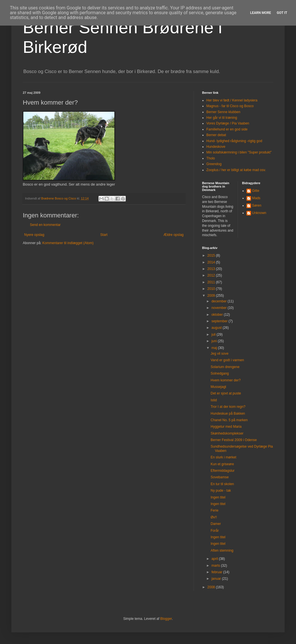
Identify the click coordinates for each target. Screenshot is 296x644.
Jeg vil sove (220, 354)
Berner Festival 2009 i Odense (234, 440)
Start (104, 235)
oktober (218, 315)
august (217, 328)
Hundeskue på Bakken (228, 414)
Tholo (211, 158)
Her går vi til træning (222, 118)
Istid (214, 400)
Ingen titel (218, 497)
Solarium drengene (225, 367)
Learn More (261, 13)
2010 (212, 289)
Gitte (256, 191)
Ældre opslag (173, 235)
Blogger (166, 619)
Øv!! (214, 517)
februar (217, 572)
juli (214, 335)
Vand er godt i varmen (227, 360)
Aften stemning (222, 550)
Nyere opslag (34, 235)
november (220, 308)
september (220, 321)
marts (216, 566)
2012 (212, 275)
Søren (257, 205)
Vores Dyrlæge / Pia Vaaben (228, 123)
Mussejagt (218, 387)
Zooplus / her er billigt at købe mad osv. (236, 170)
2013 (212, 269)
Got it (282, 13)
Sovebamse (220, 477)
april (215, 559)
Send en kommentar (45, 225)
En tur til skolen (222, 484)
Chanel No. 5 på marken (229, 420)
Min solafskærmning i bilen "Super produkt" (239, 152)
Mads (256, 198)
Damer (216, 524)
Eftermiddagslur (223, 471)
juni (215, 341)
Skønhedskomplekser (227, 433)
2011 (212, 282)
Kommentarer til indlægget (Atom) (68, 243)
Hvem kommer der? (226, 380)
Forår (215, 531)
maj (215, 348)
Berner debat (216, 135)
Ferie (214, 510)
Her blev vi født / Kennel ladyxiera (232, 100)
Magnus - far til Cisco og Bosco (230, 106)
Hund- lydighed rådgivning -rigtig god (234, 141)
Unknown (259, 213)
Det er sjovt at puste (226, 393)
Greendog (214, 164)
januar (217, 579)
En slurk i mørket (223, 457)
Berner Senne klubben (223, 112)
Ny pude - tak (221, 491)
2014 (212, 262)
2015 (212, 255)
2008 (212, 587)
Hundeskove (216, 147)
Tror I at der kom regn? (228, 407)
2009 (212, 296)
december (220, 301)
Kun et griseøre (222, 464)
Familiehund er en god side (227, 129)
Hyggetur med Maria (226, 427)
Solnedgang (220, 373)
